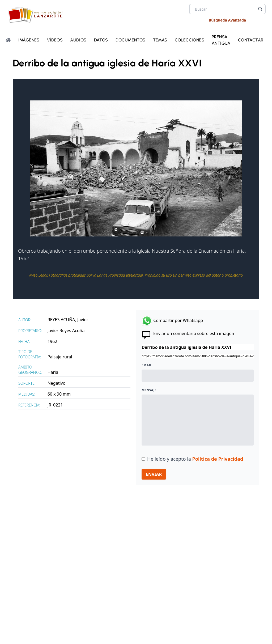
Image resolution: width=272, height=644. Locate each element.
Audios (78, 39)
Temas (160, 39)
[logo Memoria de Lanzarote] (37, 15)
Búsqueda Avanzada (227, 20)
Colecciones (190, 39)
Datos (101, 39)
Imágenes (29, 39)
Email (147, 365)
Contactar (251, 39)
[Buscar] (260, 9)
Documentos (131, 39)
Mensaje (149, 390)
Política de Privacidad (218, 459)
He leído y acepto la (195, 459)
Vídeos (55, 39)
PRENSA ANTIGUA (221, 39)
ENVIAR (154, 474)
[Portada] (8, 40)
